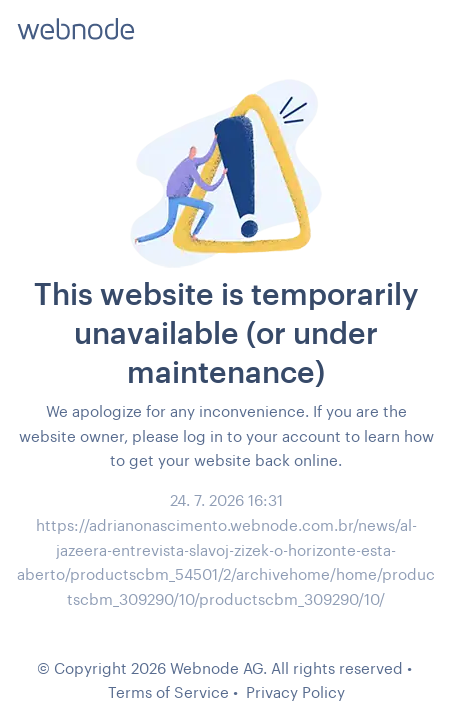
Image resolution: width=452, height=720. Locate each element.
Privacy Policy (295, 692)
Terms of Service (168, 692)
